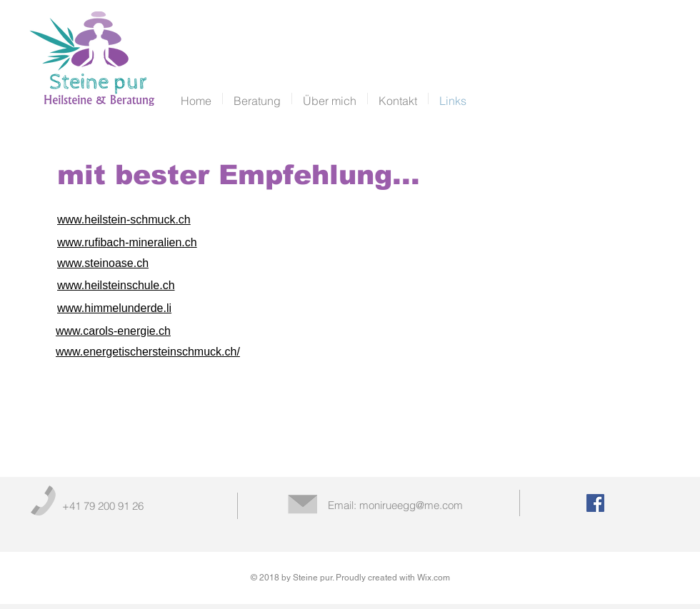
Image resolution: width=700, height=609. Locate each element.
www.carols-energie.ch (113, 331)
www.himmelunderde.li (114, 308)
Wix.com (434, 578)
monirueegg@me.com (411, 505)
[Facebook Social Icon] (595, 503)
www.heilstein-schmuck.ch (124, 220)
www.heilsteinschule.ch (116, 285)
